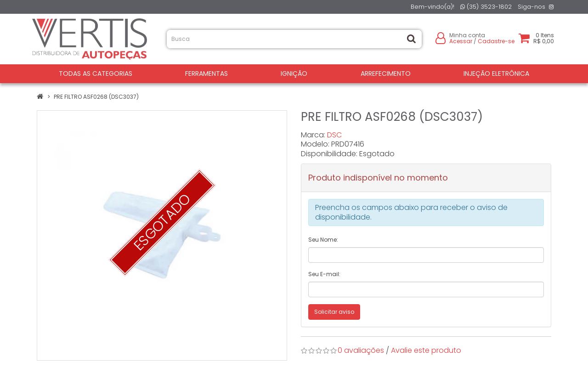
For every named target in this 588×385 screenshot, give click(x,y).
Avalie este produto (426, 350)
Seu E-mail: (324, 274)
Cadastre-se (496, 41)
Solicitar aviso (334, 312)
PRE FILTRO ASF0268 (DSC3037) (96, 97)
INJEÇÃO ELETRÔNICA (496, 74)
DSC (334, 135)
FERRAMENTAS (206, 74)
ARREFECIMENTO (386, 74)
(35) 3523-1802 (486, 7)
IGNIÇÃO (294, 74)
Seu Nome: (323, 240)
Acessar (461, 41)
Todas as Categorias (96, 74)
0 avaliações (361, 350)
